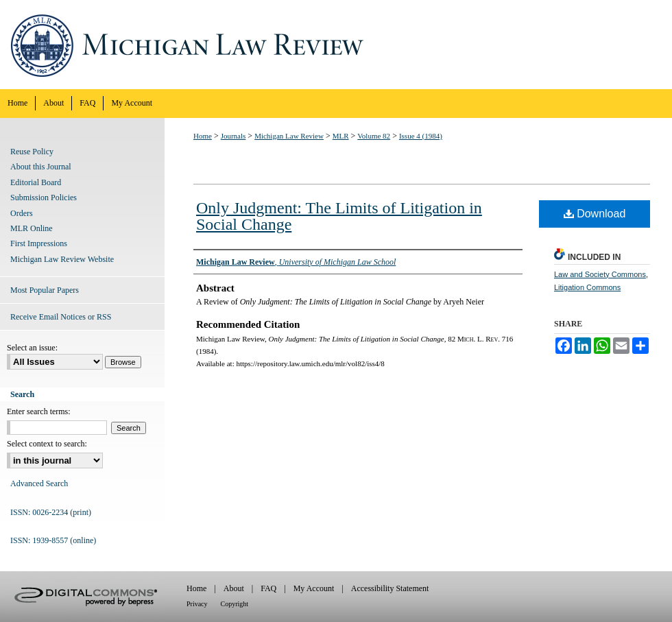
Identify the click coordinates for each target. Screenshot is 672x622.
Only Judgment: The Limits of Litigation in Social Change (339, 216)
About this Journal (41, 167)
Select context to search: (47, 444)
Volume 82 (374, 136)
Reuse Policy (32, 152)
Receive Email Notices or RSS (61, 317)
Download (595, 214)
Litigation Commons (587, 287)
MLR (341, 136)
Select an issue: (32, 348)
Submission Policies (44, 198)
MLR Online (32, 228)
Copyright (235, 604)
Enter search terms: (39, 411)
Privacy (197, 604)
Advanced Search (39, 483)
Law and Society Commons (600, 274)
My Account (314, 588)
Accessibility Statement (390, 588)
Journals (233, 136)
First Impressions (39, 243)
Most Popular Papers (45, 290)
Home (203, 136)
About (234, 588)
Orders (22, 213)
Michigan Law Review (336, 45)
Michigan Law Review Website (62, 259)
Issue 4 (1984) (421, 136)
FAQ (268, 588)
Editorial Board (36, 182)
